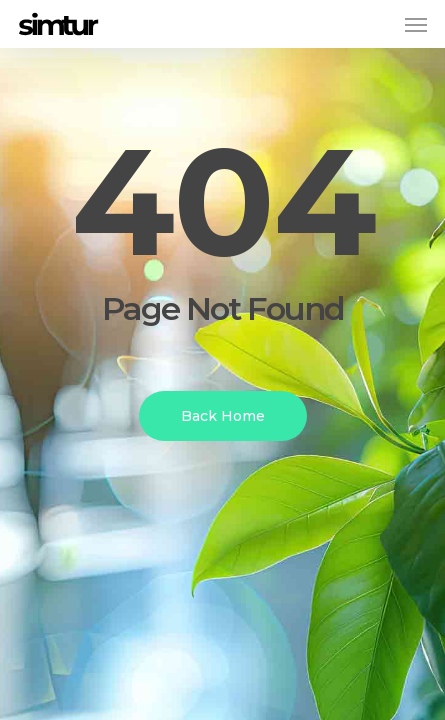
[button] (416, 24)
